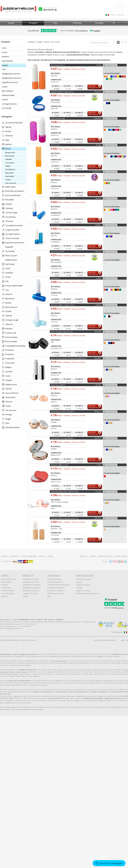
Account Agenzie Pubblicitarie (105, 640)
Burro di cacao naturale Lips (62, 332)
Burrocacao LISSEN (58, 198)
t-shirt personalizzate (59, 661)
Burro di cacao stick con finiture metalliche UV (69, 358)
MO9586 (98, 332)
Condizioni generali (29, 556)
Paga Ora (84, 556)
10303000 (97, 118)
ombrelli (12, 672)
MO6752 (98, 518)
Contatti (99, 23)
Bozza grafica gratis (9, 579)
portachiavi (4, 672)
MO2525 (98, 92)
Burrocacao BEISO (58, 385)
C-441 (99, 465)
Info (55, 23)
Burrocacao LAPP (58, 252)
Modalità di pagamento (56, 588)
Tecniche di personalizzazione (59, 585)
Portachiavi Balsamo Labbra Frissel (65, 491)
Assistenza (14, 556)
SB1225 (98, 385)
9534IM (98, 145)
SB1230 (98, 252)
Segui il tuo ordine (105, 556)
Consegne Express (8, 593)
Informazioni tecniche (56, 593)
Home (11, 23)
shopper (24, 672)
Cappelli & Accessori (30, 593)
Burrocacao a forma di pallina (62, 412)
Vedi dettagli (111, 65)
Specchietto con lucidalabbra (62, 438)
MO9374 (98, 438)
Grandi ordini (6, 588)
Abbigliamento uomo (31, 579)
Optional (4, 596)
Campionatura (6, 582)
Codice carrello (121, 556)
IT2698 (99, 65)
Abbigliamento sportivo (32, 588)
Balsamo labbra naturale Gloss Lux (65, 518)
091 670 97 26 (50, 10)
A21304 (98, 491)
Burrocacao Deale (58, 118)
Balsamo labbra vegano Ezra (62, 92)
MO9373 (98, 412)
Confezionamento (8, 591)
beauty (46, 42)
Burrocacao (55, 145)
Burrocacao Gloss (58, 65)
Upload (93, 556)
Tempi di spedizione (55, 582)
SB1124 (98, 198)
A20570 (98, 305)
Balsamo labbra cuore (60, 465)
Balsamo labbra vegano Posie (63, 305)
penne (18, 672)
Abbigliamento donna (31, 582)
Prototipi (4, 585)
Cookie (50, 556)
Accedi (125, 640)
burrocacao (55, 42)
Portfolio (77, 23)
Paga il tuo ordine (83, 585)
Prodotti (33, 23)
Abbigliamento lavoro (31, 591)
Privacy (42, 556)
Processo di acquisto (55, 591)
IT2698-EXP (97, 172)
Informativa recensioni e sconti (88, 593)
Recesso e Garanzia (55, 579)
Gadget (39, 42)
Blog (49, 596)
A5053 (99, 278)
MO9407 (98, 358)
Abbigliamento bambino (32, 585)
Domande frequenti (84, 579)
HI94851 (98, 225)
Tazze (126, 670)
